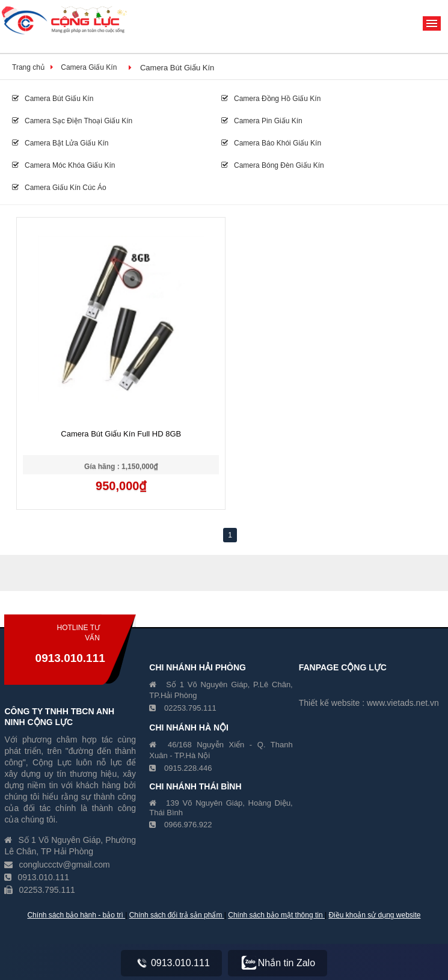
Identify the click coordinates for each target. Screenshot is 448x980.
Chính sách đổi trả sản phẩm (177, 915)
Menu (432, 23)
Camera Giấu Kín (89, 67)
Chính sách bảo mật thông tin (276, 915)
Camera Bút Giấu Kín (177, 68)
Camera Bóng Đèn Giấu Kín (273, 165)
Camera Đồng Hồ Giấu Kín (271, 99)
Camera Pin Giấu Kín (262, 121)
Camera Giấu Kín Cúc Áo (59, 188)
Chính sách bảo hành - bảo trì (76, 915)
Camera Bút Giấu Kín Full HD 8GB (121, 434)
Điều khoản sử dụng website (374, 915)
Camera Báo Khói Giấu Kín (271, 143)
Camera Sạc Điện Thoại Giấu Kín (72, 121)
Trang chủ (28, 67)
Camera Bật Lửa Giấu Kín (60, 143)
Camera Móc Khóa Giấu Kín (63, 165)
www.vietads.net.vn (403, 703)
